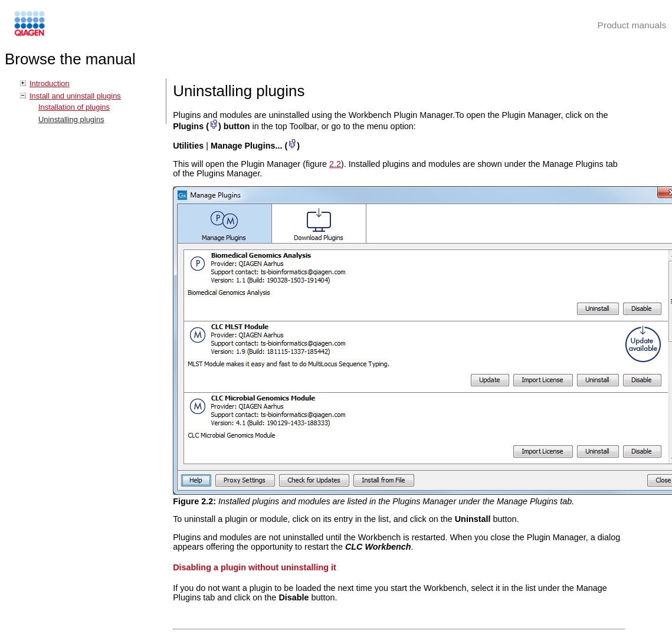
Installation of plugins (74, 107)
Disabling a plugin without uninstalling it (255, 567)
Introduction (50, 83)
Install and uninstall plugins (75, 96)
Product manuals (632, 25)
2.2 (335, 164)
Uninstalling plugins (71, 119)
